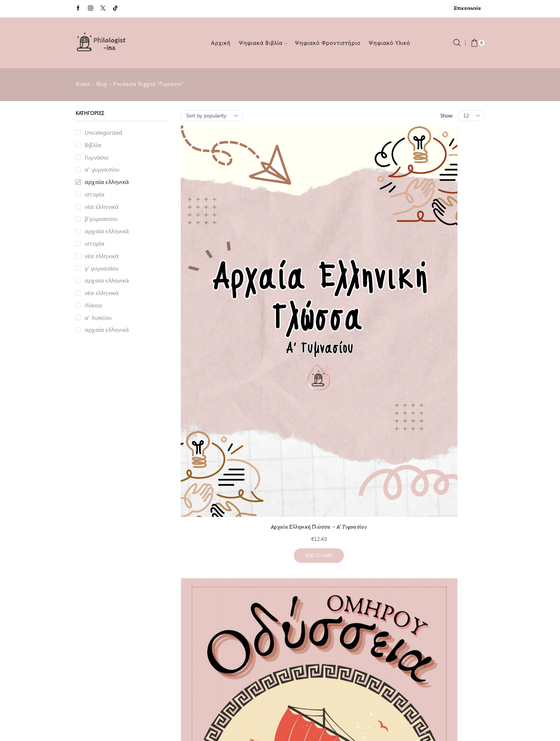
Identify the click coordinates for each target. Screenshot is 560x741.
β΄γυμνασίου (101, 218)
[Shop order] (212, 116)
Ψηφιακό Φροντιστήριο (328, 43)
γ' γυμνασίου (102, 268)
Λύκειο (93, 305)
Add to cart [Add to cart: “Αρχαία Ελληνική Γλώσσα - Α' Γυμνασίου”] (228, 305)
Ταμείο (83, 669)
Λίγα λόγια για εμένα (100, 605)
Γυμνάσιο (97, 157)
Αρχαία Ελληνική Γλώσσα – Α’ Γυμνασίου (227, 273)
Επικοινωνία (467, 8)
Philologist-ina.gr (243, 722)
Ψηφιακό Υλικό (390, 43)
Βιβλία (93, 145)
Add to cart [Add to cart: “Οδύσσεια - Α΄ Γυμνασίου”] (332, 295)
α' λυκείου (98, 317)
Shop (102, 84)
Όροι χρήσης (91, 637)
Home (83, 84)
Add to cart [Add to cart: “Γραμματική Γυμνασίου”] (438, 295)
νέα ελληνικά (102, 206)
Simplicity (335, 722)
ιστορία (95, 194)
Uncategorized (103, 132)
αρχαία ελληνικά (107, 182)
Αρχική (221, 43)
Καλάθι (84, 653)
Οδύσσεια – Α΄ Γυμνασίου (332, 267)
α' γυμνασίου (102, 169)
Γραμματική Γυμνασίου (437, 266)
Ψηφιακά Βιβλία (263, 43)
